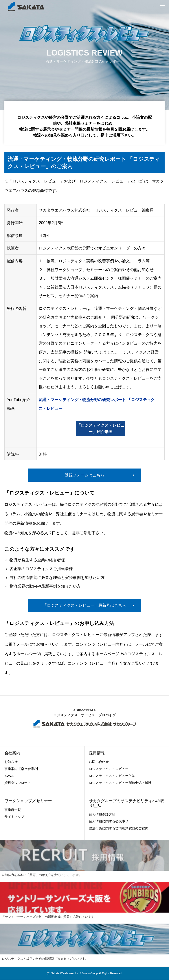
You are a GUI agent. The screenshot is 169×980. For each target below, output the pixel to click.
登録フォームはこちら (84, 475)
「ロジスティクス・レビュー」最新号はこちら (84, 605)
